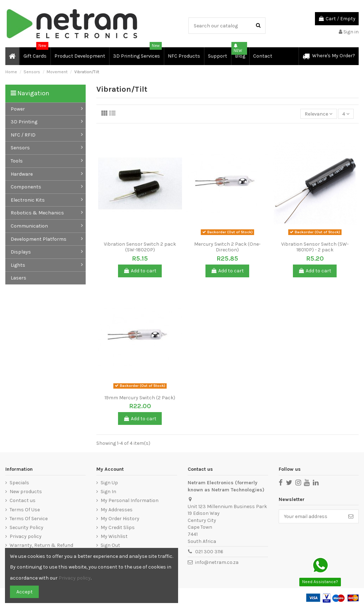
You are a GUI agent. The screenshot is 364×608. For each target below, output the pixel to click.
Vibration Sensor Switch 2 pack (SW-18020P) (140, 247)
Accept (25, 592)
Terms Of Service (29, 519)
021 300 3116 (209, 552)
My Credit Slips (118, 527)
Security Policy (26, 527)
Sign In (108, 492)
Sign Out (110, 545)
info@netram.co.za (217, 562)
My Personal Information (130, 500)
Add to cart (140, 271)
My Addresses (117, 510)
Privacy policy (26, 536)
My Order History (120, 519)
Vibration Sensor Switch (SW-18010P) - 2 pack (315, 247)
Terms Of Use (25, 510)
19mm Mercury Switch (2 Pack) (140, 398)
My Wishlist (114, 536)
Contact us (23, 500)
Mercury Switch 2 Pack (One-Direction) (227, 247)
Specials (19, 483)
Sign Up (109, 483)
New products (26, 492)
